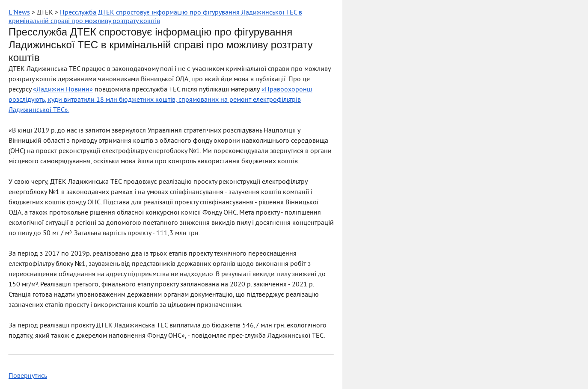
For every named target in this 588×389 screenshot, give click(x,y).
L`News (19, 13)
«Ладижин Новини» (63, 90)
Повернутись (28, 376)
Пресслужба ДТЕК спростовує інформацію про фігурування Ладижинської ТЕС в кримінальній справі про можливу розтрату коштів (155, 17)
